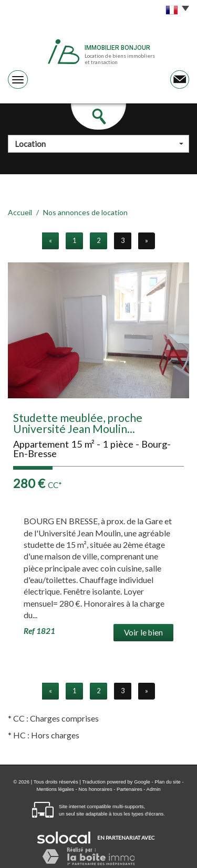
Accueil (20, 212)
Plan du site (168, 782)
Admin (154, 789)
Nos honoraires (95, 789)
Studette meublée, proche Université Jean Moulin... (78, 423)
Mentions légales (55, 789)
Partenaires (129, 789)
